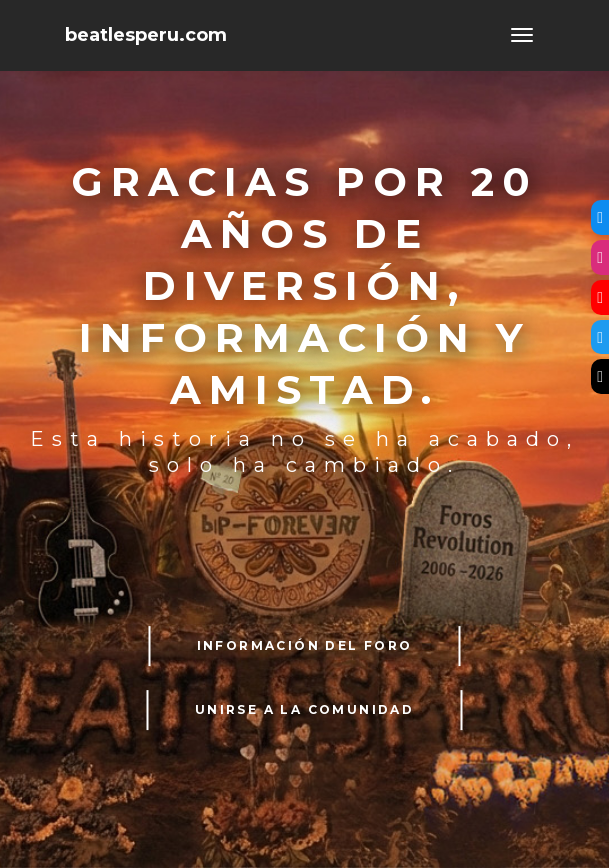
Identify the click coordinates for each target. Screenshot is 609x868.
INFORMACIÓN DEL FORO (305, 645)
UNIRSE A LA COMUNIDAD (304, 709)
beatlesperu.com (146, 35)
